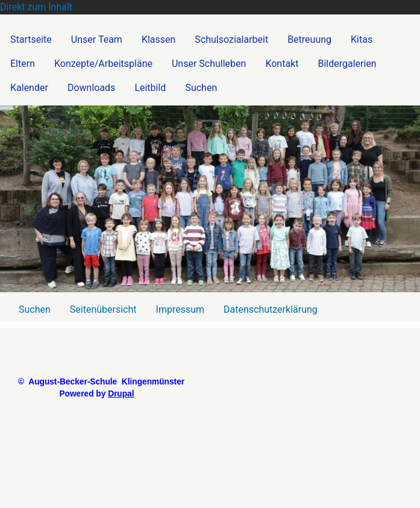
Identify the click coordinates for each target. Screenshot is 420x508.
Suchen (35, 309)
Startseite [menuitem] (31, 39)
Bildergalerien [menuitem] (347, 64)
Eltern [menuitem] (23, 64)
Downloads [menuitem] (91, 88)
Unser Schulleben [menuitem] (209, 64)
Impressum (180, 309)
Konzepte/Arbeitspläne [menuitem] (103, 64)
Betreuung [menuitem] (309, 39)
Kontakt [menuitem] (282, 64)
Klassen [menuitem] (158, 39)
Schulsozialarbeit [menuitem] (231, 39)
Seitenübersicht (103, 309)
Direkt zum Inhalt (36, 7)
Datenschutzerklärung (271, 309)
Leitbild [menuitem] (150, 88)
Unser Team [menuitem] (97, 39)
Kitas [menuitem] (362, 39)
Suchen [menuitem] (201, 88)
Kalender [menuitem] (29, 88)
